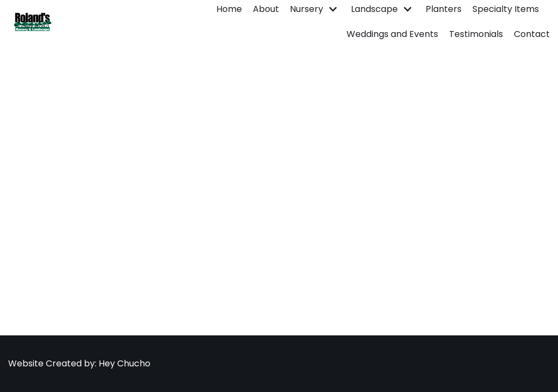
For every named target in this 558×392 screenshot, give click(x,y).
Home (229, 9)
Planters (444, 9)
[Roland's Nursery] (31, 22)
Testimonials (476, 34)
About (266, 9)
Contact (532, 34)
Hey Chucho (123, 363)
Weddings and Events (392, 34)
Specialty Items (506, 9)
